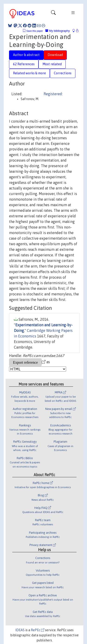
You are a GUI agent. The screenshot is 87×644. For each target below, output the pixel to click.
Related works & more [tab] (29, 73)
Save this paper (35, 31)
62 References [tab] (24, 64)
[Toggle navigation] (53, 14)
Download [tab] (55, 55)
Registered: (53, 94)
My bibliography (58, 31)
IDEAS (20, 630)
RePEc (38, 630)
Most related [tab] (52, 64)
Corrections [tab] (63, 73)
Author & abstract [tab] (26, 55)
